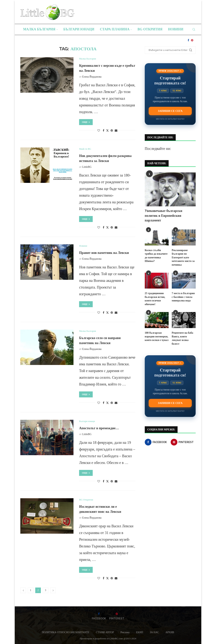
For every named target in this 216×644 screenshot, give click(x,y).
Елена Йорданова (92, 77)
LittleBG (87, 167)
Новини (176, 29)
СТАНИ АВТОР (105, 632)
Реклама (125, 632)
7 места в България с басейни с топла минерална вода (183, 297)
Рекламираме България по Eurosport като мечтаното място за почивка (183, 258)
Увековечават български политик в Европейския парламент (163, 215)
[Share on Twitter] (107, 130)
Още (86, 122)
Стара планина (115, 29)
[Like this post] (99, 131)
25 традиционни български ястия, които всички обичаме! (155, 299)
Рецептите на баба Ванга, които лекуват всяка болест (183, 338)
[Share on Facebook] (104, 131)
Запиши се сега (170, 111)
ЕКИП (140, 632)
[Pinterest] (192, 40)
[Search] (194, 29)
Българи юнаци (79, 29)
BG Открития (150, 29)
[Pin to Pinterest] (112, 131)
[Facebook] (188, 40)
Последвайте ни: (158, 149)
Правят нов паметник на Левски (104, 253)
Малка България (39, 29)
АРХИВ (170, 632)
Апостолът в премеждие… (99, 428)
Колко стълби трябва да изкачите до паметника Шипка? (156, 256)
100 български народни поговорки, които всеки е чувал (157, 336)
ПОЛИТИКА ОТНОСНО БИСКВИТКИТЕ (66, 632)
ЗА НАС (154, 632)
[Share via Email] (116, 131)
